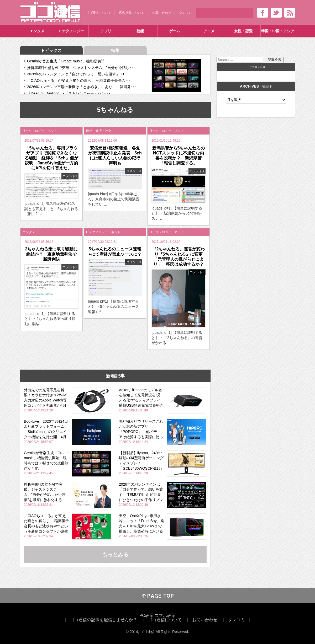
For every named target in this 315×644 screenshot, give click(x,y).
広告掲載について (132, 13)
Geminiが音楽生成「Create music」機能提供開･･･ (69, 61)
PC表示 (146, 616)
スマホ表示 (165, 616)
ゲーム (175, 31)
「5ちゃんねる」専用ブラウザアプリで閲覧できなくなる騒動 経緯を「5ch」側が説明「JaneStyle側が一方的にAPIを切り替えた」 (51, 158)
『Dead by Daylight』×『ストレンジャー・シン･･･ (69, 93)
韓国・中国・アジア (278, 31)
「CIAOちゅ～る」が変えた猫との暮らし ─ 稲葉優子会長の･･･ (79, 80)
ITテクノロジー (71, 31)
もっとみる (115, 555)
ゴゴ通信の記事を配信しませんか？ (104, 620)
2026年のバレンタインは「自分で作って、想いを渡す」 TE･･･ (79, 74)
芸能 (140, 31)
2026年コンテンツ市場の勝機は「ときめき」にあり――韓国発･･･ (82, 87)
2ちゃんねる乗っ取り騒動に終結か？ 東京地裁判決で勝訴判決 (52, 254)
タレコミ (185, 13)
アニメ (209, 31)
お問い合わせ (162, 13)
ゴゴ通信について (98, 13)
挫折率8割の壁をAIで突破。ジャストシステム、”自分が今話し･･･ (81, 68)
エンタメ (37, 31)
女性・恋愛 (243, 31)
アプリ (106, 31)
